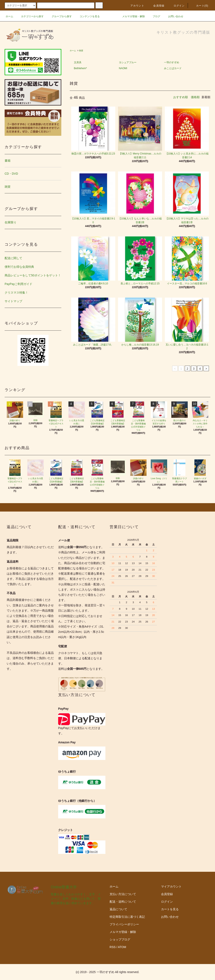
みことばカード (173, 68)
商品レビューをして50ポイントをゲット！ (33, 275)
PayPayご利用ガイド (18, 284)
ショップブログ (120, 939)
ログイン (177, 6)
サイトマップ (13, 301)
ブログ (154, 16)
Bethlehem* (80, 68)
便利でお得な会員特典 (19, 267)
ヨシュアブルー (128, 62)
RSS (113, 947)
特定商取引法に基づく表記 (127, 917)
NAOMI (123, 68)
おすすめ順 (181, 97)
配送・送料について (123, 902)
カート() (200, 6)
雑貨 (81, 51)
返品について (118, 909)
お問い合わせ (173, 16)
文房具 (78, 62)
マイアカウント (171, 886)
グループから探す (59, 16)
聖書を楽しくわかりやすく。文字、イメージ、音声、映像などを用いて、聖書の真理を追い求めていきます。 (76, 899)
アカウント (135, 6)
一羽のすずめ (172, 62)
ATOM (122, 947)
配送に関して (13, 258)
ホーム (9, 16)
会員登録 (156, 6)
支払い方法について (123, 894)
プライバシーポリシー (124, 924)
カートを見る (170, 909)
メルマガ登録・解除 (131, 16)
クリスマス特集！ (16, 293)
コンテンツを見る (87, 16)
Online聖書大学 (64, 887)
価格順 (195, 97)
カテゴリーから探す (30, 16)
